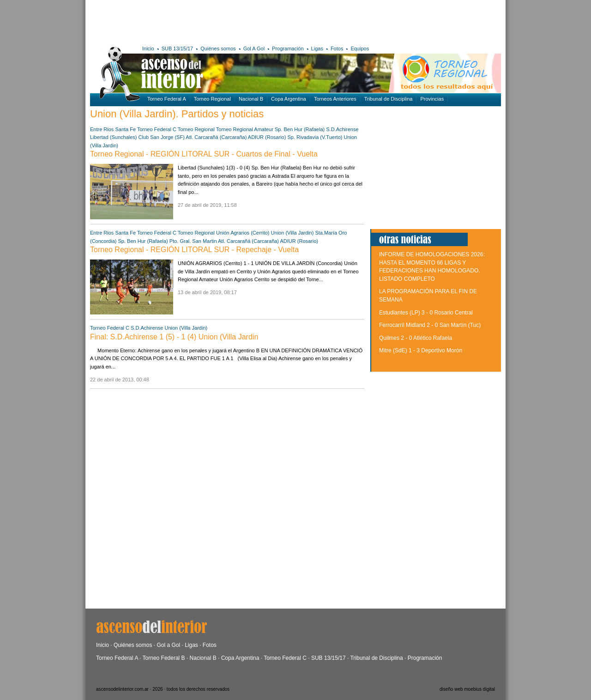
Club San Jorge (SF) (162, 137)
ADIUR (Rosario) (267, 137)
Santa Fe (125, 129)
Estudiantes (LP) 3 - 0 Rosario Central (426, 313)
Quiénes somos (218, 48)
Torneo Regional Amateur (245, 129)
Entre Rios (102, 129)
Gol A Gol (254, 48)
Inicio (148, 48)
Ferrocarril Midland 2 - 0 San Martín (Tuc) (430, 325)
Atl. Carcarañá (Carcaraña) (216, 137)
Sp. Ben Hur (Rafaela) (300, 129)
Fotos (337, 48)
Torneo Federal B (164, 658)
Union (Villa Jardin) (292, 233)
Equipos (360, 48)
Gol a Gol (168, 645)
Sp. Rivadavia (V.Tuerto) (315, 137)
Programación (288, 48)
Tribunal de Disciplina (389, 99)
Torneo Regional (212, 99)
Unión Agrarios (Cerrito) (243, 233)
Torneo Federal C (157, 129)
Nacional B (251, 99)
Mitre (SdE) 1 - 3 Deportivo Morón (421, 350)
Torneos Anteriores (335, 99)
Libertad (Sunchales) (114, 137)
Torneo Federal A (167, 99)
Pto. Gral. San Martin (193, 241)
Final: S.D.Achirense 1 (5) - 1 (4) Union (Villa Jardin (174, 337)
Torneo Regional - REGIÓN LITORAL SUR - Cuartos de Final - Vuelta (204, 154)
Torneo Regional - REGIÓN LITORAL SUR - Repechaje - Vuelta (194, 250)
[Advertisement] (225, 21)
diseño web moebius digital (467, 689)
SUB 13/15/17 (178, 48)
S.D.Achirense (342, 129)
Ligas (317, 48)
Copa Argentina (289, 99)
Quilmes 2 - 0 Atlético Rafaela (416, 338)
